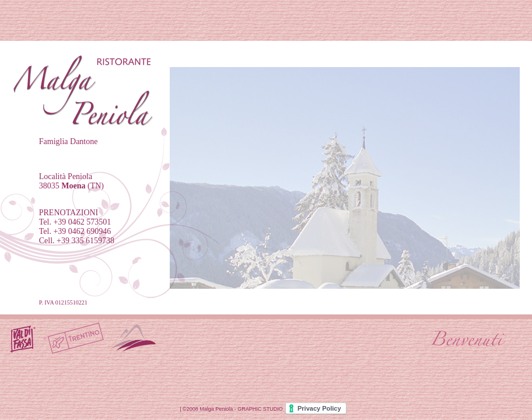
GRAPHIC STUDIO (260, 409)
